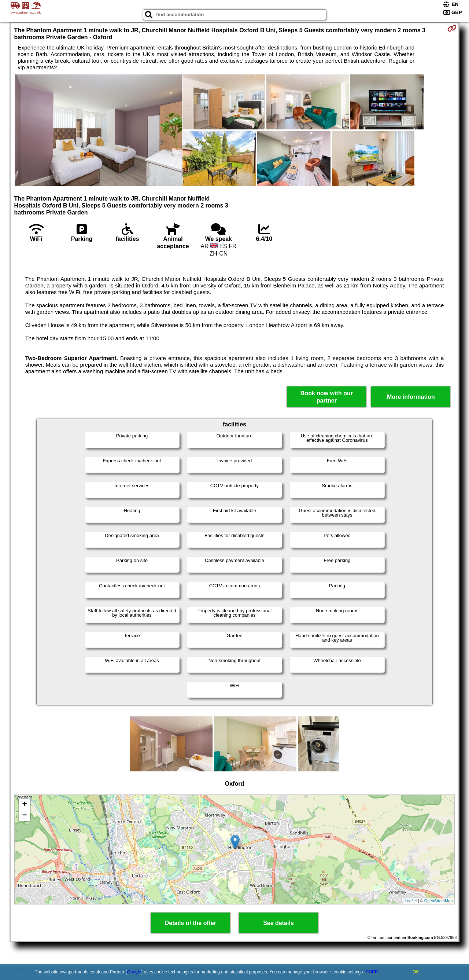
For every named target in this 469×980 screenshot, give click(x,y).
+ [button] (24, 805)
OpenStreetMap (439, 901)
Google (134, 972)
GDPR (372, 972)
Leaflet (411, 901)
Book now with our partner (327, 397)
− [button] (24, 816)
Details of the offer (191, 923)
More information (411, 397)
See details (278, 923)
